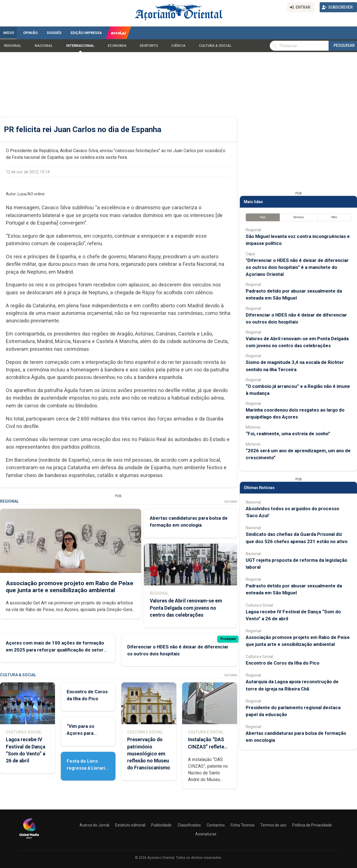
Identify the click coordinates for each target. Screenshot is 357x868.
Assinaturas (206, 834)
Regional (13, 46)
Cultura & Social (215, 46)
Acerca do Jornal (94, 825)
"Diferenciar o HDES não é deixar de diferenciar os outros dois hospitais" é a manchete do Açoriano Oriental (297, 267)
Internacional (80, 46)
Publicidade (161, 825)
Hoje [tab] (263, 217)
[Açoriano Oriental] (29, 839)
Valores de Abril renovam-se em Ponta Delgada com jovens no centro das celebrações (186, 608)
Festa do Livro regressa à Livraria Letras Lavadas (87, 768)
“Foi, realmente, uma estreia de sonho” (288, 434)
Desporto (149, 46)
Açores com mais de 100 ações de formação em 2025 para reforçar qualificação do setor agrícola (55, 650)
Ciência (178, 46)
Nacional (44, 46)
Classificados (189, 825)
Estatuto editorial (130, 825)
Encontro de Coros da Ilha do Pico (283, 663)
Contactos (216, 825)
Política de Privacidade (312, 825)
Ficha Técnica (243, 825)
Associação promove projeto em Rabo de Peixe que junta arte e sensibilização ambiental (70, 586)
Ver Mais (231, 502)
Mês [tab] (334, 217)
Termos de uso (273, 825)
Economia (117, 46)
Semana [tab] (299, 217)
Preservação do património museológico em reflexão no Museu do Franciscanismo (149, 754)
